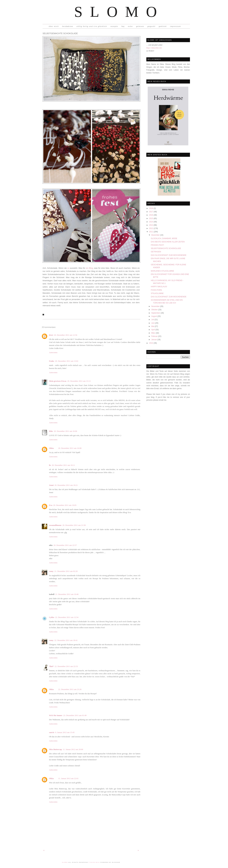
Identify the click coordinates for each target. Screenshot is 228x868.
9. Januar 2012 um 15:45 (65, 732)
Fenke (52, 361)
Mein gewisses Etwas (58, 381)
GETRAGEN (156, 252)
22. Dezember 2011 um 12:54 (67, 617)
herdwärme (68, 26)
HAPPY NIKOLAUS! (159, 287)
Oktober (155, 310)
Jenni (51, 485)
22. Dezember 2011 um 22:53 (66, 666)
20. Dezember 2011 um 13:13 (79, 381)
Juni (153, 323)
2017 (151, 212)
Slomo (119, 12)
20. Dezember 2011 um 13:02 (67, 361)
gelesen (140, 26)
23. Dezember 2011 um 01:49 (75, 715)
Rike (51, 431)
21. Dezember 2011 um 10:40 (67, 594)
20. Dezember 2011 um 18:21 (66, 485)
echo (130, 26)
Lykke (52, 617)
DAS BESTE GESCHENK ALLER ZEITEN (168, 242)
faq (123, 26)
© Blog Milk (95, 862)
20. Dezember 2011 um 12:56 (66, 335)
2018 (151, 208)
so (68, 268)
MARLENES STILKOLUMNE (162, 271)
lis (50, 465)
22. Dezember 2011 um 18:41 (66, 640)
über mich (54, 26)
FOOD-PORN (156, 290)
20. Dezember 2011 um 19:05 (65, 505)
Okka (51, 448)
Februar (155, 336)
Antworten (53, 352)
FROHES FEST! (157, 245)
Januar (154, 340)
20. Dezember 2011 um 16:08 (70, 448)
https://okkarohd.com (154, 48)
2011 (151, 232)
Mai (153, 326)
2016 (151, 215)
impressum (176, 26)
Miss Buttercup (55, 749)
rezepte (114, 26)
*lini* (51, 666)
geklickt (163, 26)
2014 (151, 222)
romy (51, 571)
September (156, 313)
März (154, 333)
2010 (151, 343)
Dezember (156, 235)
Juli (153, 320)
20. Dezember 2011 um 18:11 (63, 465)
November (156, 306)
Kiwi (51, 335)
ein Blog (89, 268)
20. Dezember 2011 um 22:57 (65, 545)
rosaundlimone (55, 525)
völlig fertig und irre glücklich (92, 26)
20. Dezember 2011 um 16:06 (65, 431)
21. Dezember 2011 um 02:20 (66, 571)
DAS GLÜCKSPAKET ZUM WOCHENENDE (169, 255)
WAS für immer (56, 715)
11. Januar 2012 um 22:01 (68, 778)
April (153, 330)
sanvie (52, 732)
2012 (151, 228)
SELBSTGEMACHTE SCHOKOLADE (166, 248)
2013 (151, 225)
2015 (151, 218)
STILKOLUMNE (157, 293)
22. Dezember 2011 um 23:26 (70, 689)
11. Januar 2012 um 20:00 (73, 749)
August (154, 316)
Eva (51, 505)
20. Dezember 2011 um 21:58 (74, 525)
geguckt (152, 26)
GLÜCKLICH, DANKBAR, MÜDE (164, 238)
